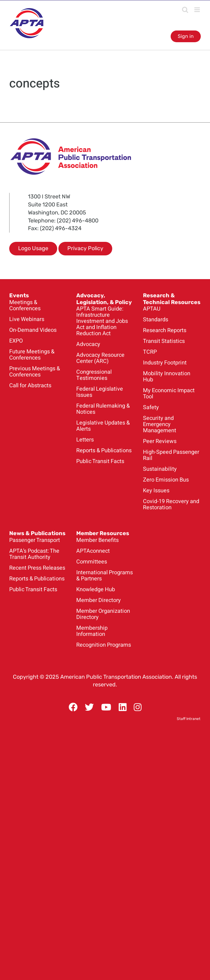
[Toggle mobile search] (185, 10)
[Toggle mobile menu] (198, 10)
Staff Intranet (189, 719)
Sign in (186, 36)
